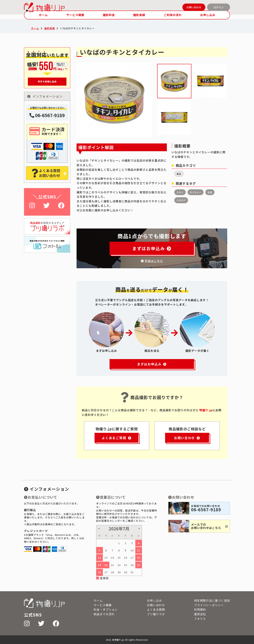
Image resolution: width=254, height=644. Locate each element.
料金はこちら (152, 261)
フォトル (200, 618)
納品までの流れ (104, 614)
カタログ (181, 200)
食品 (179, 174)
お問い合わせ (194, 7)
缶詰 (210, 192)
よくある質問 (156, 609)
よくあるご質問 (117, 438)
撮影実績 (139, 15)
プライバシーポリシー (209, 605)
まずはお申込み (152, 248)
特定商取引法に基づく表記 (212, 600)
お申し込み (208, 15)
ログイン (219, 7)
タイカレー (196, 192)
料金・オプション (106, 609)
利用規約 (200, 609)
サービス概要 (75, 15)
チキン (180, 192)
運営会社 (200, 614)
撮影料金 (109, 15)
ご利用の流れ (173, 15)
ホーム (43, 15)
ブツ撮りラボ (156, 614)
